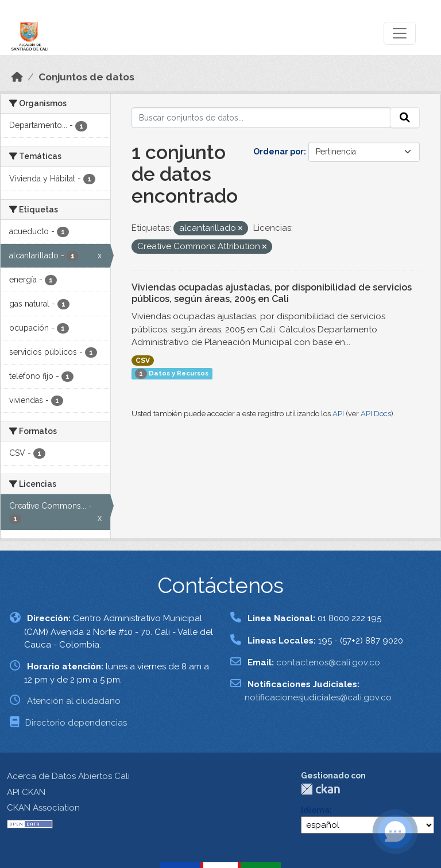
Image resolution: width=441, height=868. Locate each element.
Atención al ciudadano (74, 701)
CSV (143, 361)
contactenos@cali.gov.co (328, 662)
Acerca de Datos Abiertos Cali (68, 776)
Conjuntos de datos (86, 77)
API (338, 414)
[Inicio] (17, 77)
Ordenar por (278, 152)
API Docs (376, 414)
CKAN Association (43, 808)
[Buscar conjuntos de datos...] (261, 118)
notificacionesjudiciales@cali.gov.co (318, 697)
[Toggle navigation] (400, 33)
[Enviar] (405, 118)
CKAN (320, 789)
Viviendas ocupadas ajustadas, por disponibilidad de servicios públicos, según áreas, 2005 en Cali (272, 293)
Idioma (315, 810)
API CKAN (26, 792)
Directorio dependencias (76, 723)
